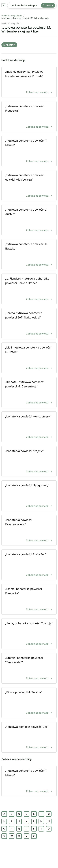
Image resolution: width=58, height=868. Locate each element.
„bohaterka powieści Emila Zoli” (29, 565)
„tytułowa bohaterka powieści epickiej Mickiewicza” (29, 186)
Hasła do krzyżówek (12, 15)
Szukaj (48, 5)
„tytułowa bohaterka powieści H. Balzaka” (29, 255)
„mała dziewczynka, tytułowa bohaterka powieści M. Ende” (29, 82)
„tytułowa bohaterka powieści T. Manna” (29, 151)
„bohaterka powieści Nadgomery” (29, 496)
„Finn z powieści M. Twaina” (29, 703)
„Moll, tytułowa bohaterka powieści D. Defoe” (29, 358)
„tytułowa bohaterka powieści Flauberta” (29, 117)
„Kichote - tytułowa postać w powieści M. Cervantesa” (29, 393)
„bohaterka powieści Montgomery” (29, 427)
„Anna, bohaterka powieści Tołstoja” (29, 634)
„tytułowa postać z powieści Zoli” (29, 737)
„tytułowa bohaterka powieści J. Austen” (29, 220)
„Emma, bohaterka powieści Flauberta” (29, 599)
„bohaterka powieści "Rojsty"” (29, 462)
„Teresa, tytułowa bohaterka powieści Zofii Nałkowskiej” (29, 324)
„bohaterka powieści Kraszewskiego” (29, 531)
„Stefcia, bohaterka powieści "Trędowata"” (29, 668)
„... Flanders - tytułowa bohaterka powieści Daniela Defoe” (29, 289)
